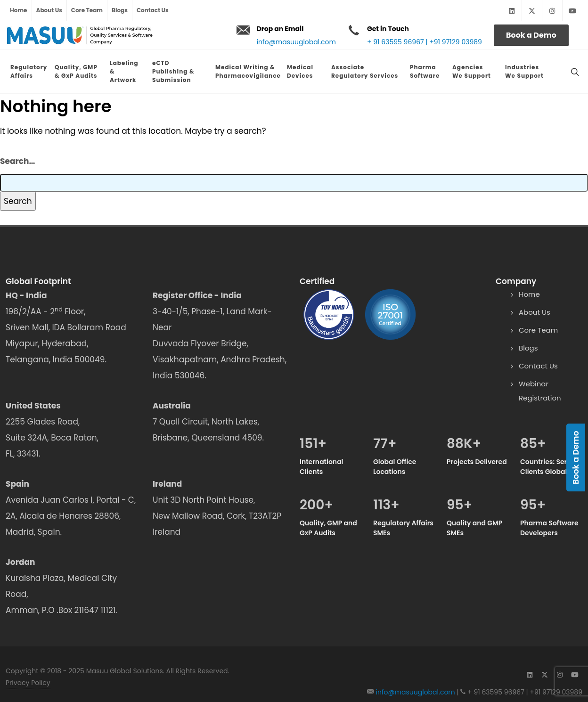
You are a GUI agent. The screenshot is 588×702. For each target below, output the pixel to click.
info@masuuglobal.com (296, 42)
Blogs (120, 10)
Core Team (87, 10)
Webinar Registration (540, 376)
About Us (49, 10)
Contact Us (153, 10)
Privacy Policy (28, 668)
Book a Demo (531, 35)
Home (19, 10)
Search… (17, 146)
